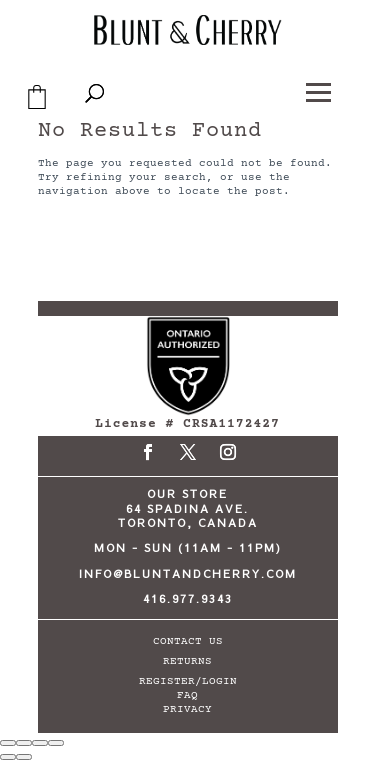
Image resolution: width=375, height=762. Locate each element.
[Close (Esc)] (56, 743)
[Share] (40, 743)
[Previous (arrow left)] (8, 757)
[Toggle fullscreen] (24, 743)
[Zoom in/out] (8, 743)
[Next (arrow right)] (24, 757)
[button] (320, 90)
